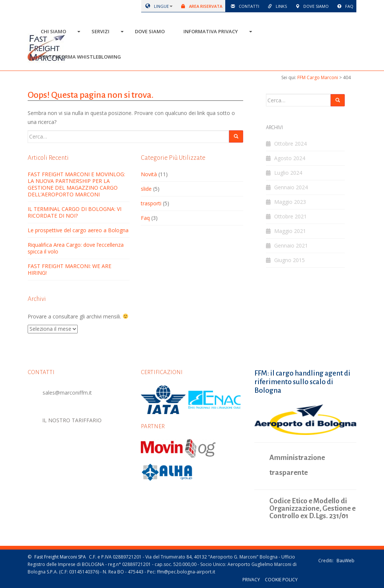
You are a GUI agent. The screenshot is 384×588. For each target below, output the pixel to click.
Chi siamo (53, 31)
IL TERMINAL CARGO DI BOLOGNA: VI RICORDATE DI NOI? (75, 212)
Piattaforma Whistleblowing (81, 57)
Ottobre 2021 (290, 216)
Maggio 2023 (290, 202)
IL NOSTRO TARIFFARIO (72, 420)
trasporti (151, 203)
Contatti (244, 6)
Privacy (251, 580)
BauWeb (346, 560)
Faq (344, 6)
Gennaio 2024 (291, 187)
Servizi (100, 31)
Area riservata (200, 6)
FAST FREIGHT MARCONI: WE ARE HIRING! (69, 269)
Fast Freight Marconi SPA (60, 556)
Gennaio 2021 (291, 245)
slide (146, 189)
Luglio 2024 (288, 173)
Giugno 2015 (289, 260)
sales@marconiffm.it (67, 393)
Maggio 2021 (290, 231)
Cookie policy (281, 580)
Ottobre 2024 (290, 144)
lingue (156, 6)
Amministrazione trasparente (297, 465)
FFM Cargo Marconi (318, 77)
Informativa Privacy (211, 31)
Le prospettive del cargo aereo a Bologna (78, 230)
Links (276, 6)
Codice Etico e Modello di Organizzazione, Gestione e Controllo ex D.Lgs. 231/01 (312, 508)
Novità (149, 174)
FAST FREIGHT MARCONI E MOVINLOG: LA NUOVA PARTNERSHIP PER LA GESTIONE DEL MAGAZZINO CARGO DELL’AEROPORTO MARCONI (76, 184)
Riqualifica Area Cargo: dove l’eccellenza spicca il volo (76, 248)
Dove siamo (311, 6)
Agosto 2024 (290, 158)
